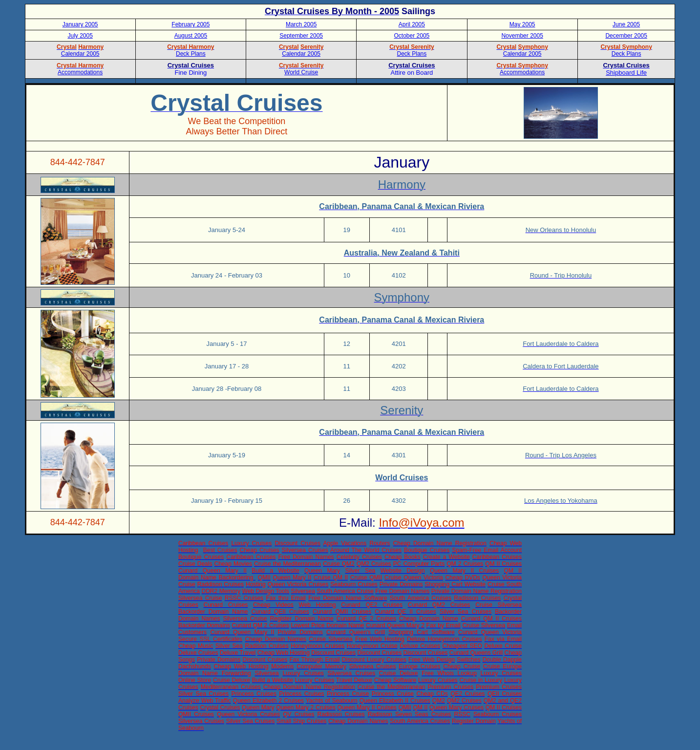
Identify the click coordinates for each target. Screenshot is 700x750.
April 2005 (412, 24)
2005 (92, 24)
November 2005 (522, 36)
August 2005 (191, 36)
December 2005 (626, 36)
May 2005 (522, 24)
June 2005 (626, 24)
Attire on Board (412, 73)
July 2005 (80, 36)
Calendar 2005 (522, 54)
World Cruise (301, 72)
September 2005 (301, 36)
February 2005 (191, 24)
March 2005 (301, 24)
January (74, 24)
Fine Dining (191, 73)
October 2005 (412, 36)
